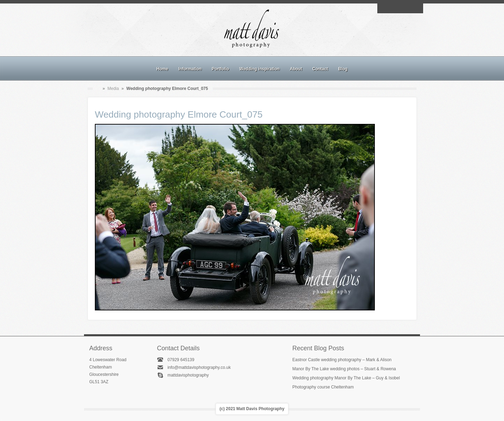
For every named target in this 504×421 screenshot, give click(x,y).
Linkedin (408, 8)
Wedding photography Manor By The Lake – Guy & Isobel (346, 378)
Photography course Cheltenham (323, 387)
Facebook (392, 8)
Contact (320, 69)
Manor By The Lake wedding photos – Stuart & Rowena (344, 369)
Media (113, 89)
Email (384, 8)
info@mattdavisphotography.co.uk (199, 367)
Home (162, 69)
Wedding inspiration (260, 69)
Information (190, 69)
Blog (343, 69)
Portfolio (220, 69)
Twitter (416, 8)
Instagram (400, 8)
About (296, 69)
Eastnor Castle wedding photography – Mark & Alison (342, 360)
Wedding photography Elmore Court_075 (179, 114)
